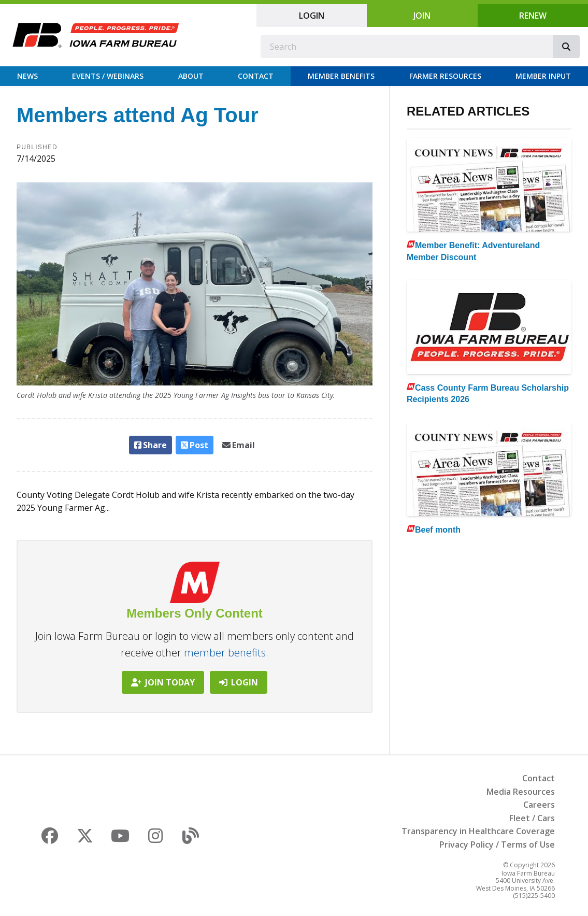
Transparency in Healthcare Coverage (478, 831)
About (191, 76)
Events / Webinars (108, 76)
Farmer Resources (445, 76)
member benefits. (226, 653)
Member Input (543, 76)
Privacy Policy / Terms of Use (497, 845)
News (27, 76)
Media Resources (521, 792)
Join (422, 16)
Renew (533, 16)
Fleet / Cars (532, 818)
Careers (539, 805)
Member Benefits (341, 76)
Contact (256, 76)
